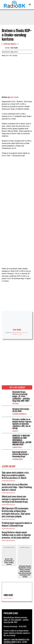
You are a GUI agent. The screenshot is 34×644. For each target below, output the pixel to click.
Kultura (15, 381)
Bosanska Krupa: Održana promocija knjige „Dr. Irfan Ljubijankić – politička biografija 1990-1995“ (21, 373)
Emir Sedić (14, 48)
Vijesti (15, 408)
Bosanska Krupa (18, 436)
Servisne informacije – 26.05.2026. (21, 387)
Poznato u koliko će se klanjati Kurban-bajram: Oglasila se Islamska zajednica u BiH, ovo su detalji (22, 401)
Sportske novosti (8, 458)
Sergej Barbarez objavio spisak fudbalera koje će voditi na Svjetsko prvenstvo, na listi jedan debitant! (16, 512)
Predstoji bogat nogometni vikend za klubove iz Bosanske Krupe (17, 501)
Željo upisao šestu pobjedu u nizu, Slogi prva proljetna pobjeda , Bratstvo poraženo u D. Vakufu (15, 452)
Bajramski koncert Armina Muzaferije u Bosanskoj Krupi (21, 431)
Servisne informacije (20, 391)
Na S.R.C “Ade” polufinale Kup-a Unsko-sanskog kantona (9, 539)
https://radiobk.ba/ (8, 575)
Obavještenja (17, 424)
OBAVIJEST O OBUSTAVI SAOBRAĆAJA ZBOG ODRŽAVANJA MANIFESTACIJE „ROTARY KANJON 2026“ (22, 417)
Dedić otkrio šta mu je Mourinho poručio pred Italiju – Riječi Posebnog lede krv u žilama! (17, 464)
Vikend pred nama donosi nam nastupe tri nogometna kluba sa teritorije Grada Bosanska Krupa (15, 476)
